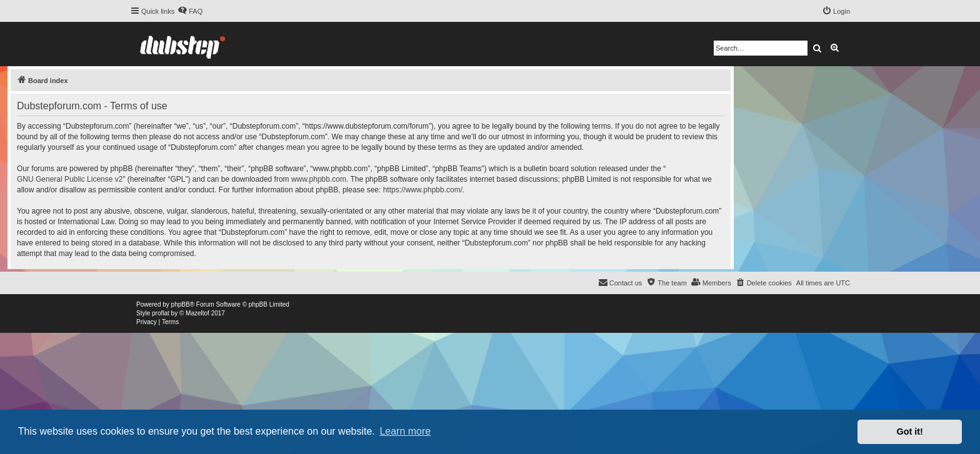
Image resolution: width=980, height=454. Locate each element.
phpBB (181, 304)
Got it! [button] (910, 432)
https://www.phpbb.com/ (423, 190)
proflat (161, 313)
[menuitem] (190, 11)
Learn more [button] (405, 431)
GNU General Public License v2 (70, 179)
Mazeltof (197, 313)
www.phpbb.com (319, 179)
